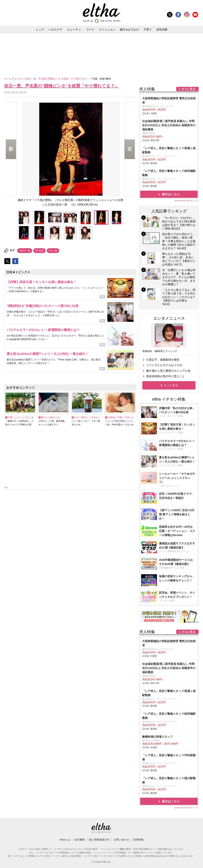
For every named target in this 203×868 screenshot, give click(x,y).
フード (90, 29)
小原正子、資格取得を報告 (163, 360)
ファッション (107, 29)
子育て (148, 29)
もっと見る (171, 385)
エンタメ (19, 79)
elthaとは (65, 840)
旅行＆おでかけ (129, 29)
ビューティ (74, 29)
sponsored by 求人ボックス (187, 200)
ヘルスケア (55, 29)
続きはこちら (171, 194)
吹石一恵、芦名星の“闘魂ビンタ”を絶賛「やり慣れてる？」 (58, 79)
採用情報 (138, 840)
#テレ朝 (53, 251)
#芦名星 (40, 251)
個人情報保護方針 (99, 840)
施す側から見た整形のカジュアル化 (168, 371)
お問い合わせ (121, 840)
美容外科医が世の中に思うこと (166, 376)
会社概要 (79, 840)
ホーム (8, 79)
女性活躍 (162, 29)
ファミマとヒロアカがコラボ (164, 365)
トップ (40, 29)
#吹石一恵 (25, 251)
